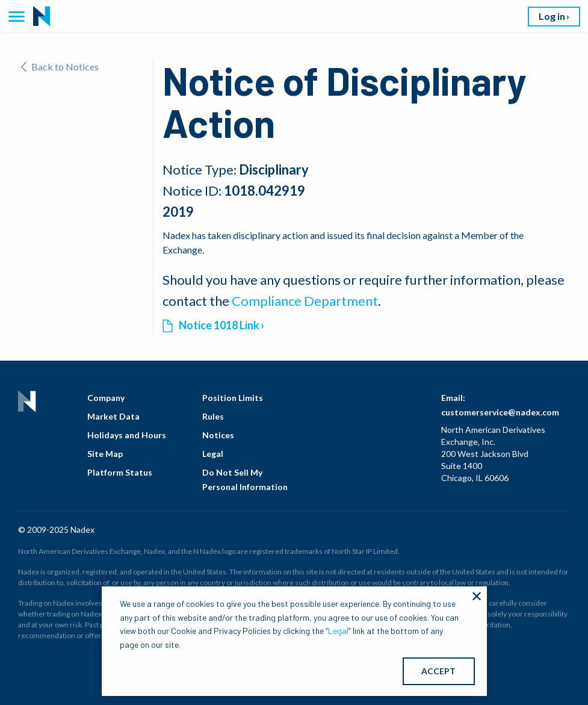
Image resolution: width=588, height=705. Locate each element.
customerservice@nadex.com (500, 412)
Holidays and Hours (127, 435)
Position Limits (233, 398)
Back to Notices (60, 67)
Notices (218, 435)
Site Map (105, 454)
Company (106, 398)
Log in (552, 16)
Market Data (113, 416)
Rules (213, 416)
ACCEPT (438, 671)
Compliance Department (305, 301)
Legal (213, 454)
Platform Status (120, 472)
